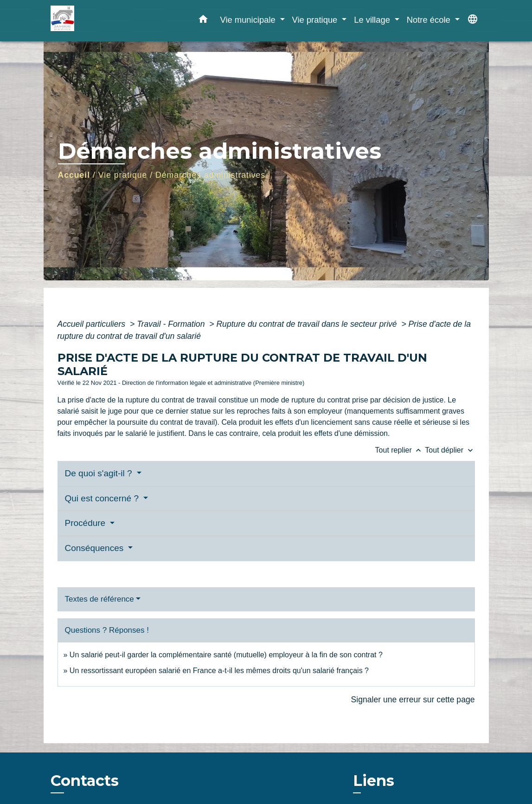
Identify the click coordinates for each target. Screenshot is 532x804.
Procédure (87, 523)
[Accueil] (109, 21)
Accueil (74, 175)
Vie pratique (123, 175)
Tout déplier (450, 450)
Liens (374, 781)
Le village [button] (373, 20)
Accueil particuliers (93, 324)
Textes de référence (99, 599)
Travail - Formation (172, 324)
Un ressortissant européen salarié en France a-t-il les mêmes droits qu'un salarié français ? (219, 671)
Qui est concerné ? (103, 498)
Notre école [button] (430, 20)
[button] (203, 21)
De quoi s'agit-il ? (100, 473)
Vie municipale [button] (249, 20)
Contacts (85, 781)
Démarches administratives (210, 175)
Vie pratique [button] (316, 20)
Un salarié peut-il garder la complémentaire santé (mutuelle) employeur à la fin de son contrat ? (226, 655)
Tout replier (400, 450)
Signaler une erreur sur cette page (413, 700)
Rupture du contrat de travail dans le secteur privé (308, 324)
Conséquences (96, 548)
